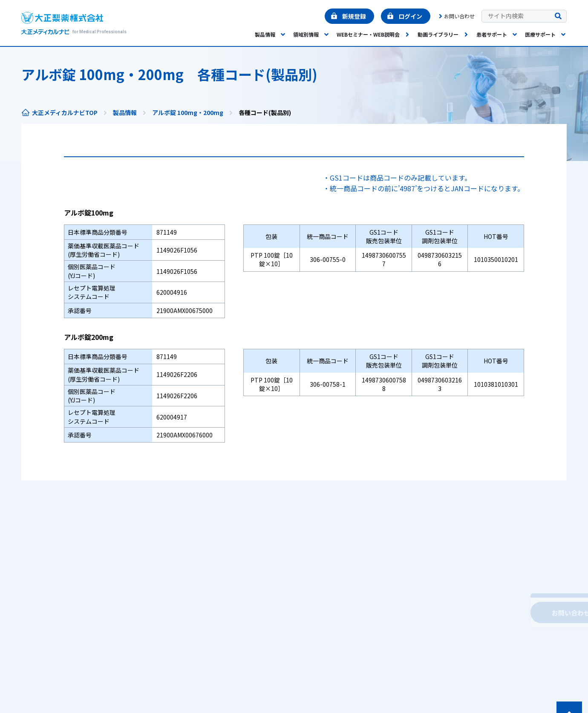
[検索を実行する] (558, 16)
